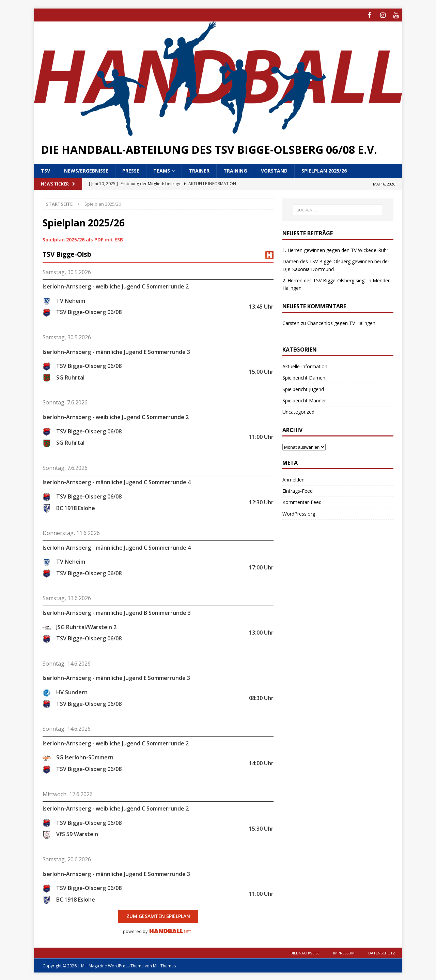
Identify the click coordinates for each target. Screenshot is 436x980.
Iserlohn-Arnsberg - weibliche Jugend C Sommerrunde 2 (116, 285)
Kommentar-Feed (302, 501)
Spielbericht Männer (304, 399)
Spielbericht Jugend (303, 388)
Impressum (344, 952)
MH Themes (164, 965)
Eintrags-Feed (298, 490)
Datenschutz (382, 952)
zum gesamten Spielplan (158, 915)
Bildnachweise (305, 952)
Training (235, 170)
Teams (162, 170)
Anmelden (293, 478)
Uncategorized (298, 411)
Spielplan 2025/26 (324, 170)
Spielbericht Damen (304, 377)
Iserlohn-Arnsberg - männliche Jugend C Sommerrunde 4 (117, 481)
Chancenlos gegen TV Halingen (341, 322)
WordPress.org (299, 513)
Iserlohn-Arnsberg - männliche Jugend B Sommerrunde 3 (117, 612)
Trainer (199, 170)
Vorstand (274, 170)
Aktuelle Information (305, 365)
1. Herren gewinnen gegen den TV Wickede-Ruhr (335, 249)
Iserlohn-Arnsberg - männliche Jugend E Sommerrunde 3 (116, 351)
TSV (45, 170)
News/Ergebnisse (86, 170)
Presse (131, 170)
